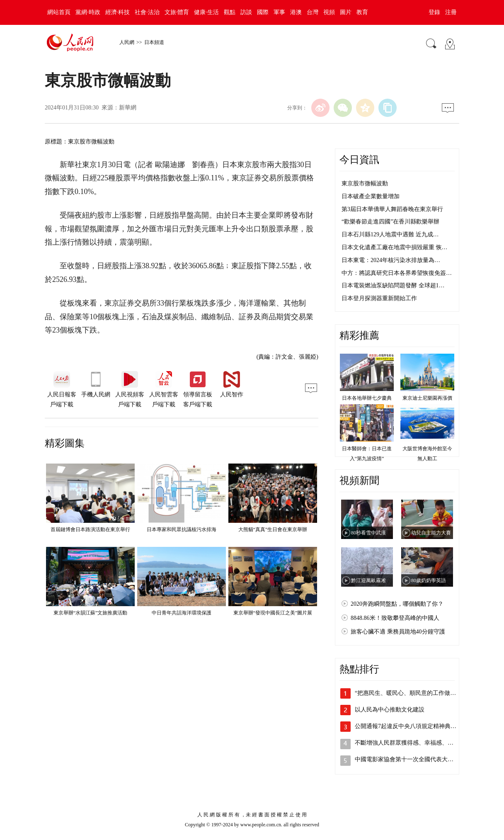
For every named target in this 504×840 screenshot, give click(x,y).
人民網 (127, 42)
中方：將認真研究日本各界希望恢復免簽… (397, 273)
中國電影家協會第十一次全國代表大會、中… (413, 759)
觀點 (230, 12)
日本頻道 (154, 42)
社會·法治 (147, 12)
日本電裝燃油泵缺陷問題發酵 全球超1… (393, 285)
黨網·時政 (88, 12)
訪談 (246, 12)
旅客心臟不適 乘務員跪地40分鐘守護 (398, 632)
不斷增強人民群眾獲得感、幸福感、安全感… (413, 743)
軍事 (279, 12)
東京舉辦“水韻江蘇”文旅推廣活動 (91, 613)
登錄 (434, 12)
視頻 (329, 12)
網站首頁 (59, 12)
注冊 (451, 12)
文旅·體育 (177, 12)
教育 (362, 12)
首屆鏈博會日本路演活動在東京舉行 (90, 529)
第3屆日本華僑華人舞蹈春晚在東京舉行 (392, 209)
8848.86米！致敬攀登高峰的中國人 (395, 618)
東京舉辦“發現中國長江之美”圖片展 (273, 613)
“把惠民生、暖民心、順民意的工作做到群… (411, 693)
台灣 (313, 12)
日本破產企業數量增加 (371, 196)
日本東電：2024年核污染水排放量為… (391, 260)
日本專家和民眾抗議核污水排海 (182, 529)
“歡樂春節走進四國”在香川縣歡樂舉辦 (390, 222)
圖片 (346, 12)
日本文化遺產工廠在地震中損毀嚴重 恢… (395, 247)
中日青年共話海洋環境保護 (182, 613)
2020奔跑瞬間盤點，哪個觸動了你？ (397, 604)
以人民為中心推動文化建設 (390, 710)
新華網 (128, 108)
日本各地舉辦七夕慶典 (367, 398)
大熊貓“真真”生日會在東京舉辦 (273, 529)
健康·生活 (206, 12)
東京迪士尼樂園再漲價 (427, 398)
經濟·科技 (118, 12)
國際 (263, 12)
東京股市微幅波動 (365, 183)
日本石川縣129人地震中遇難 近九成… (390, 234)
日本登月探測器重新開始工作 (379, 298)
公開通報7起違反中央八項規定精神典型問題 (411, 726)
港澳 (296, 12)
